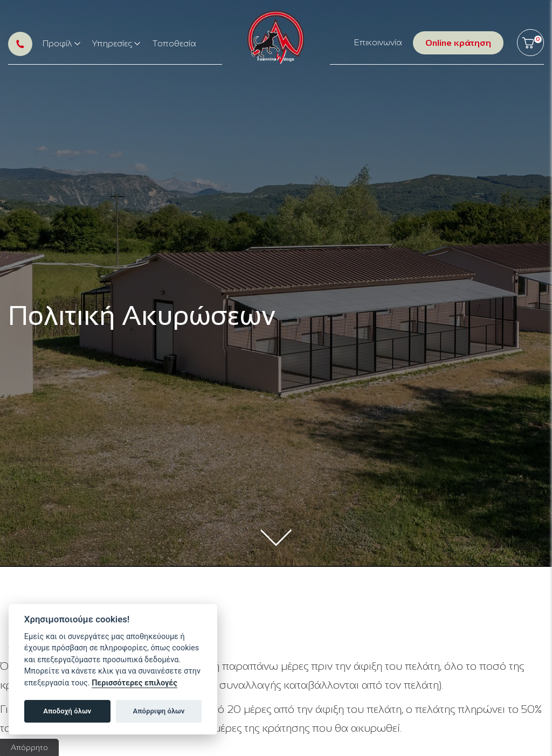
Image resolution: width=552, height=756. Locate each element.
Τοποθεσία (174, 43)
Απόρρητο (29, 747)
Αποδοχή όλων (67, 711)
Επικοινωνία (378, 42)
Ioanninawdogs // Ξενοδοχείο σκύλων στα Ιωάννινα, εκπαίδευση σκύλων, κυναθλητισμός (276, 38)
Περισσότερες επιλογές (134, 683)
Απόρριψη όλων (159, 711)
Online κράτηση (458, 43)
